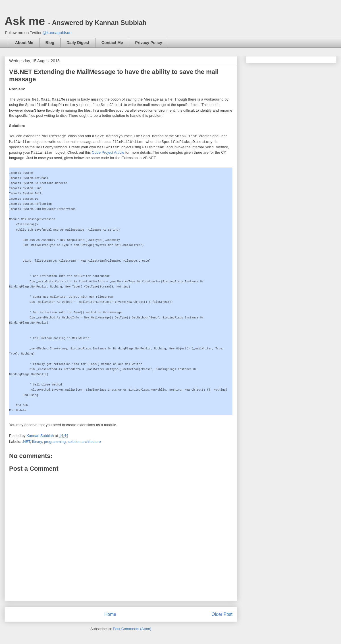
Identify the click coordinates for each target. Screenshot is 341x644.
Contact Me (112, 43)
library (37, 442)
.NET (26, 442)
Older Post (222, 614)
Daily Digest (78, 43)
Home (110, 614)
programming (55, 442)
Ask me (75, 21)
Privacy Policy (148, 43)
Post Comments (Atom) (132, 629)
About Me (24, 43)
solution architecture (84, 442)
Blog (50, 43)
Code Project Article (108, 152)
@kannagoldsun (57, 33)
